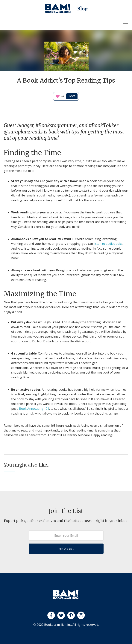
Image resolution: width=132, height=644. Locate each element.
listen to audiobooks (108, 244)
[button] (125, 24)
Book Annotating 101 (34, 409)
